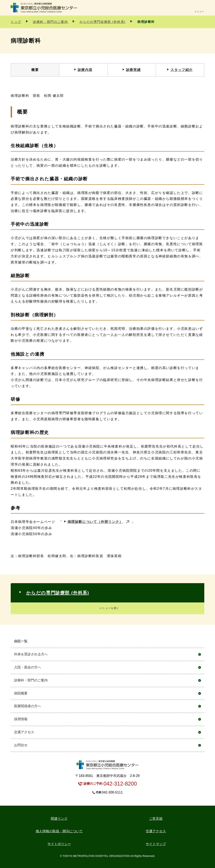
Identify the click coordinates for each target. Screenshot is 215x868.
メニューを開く (109, 608)
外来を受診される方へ (31, 654)
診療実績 (133, 70)
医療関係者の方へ (28, 706)
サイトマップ (156, 844)
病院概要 (21, 693)
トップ (16, 22)
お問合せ (21, 745)
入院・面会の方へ (28, 667)
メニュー (199, 11)
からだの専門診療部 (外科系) (102, 22)
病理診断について (95, 522)
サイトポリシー (59, 844)
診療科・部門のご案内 (50, 22)
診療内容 (85, 70)
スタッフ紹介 (182, 70)
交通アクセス (24, 732)
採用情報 (21, 719)
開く (200, 641)
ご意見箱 (156, 819)
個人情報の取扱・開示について (59, 831)
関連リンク (59, 819)
